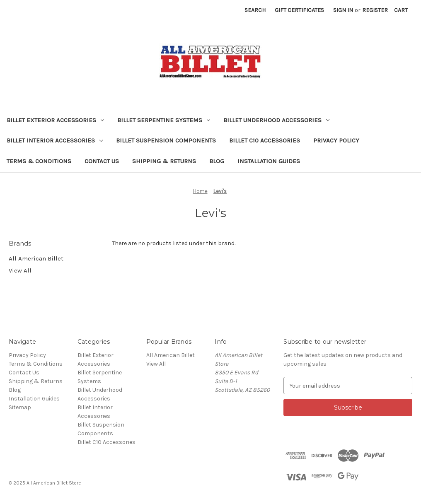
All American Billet (36, 258)
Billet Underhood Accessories (276, 120)
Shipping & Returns (164, 161)
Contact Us (102, 161)
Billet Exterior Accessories (55, 120)
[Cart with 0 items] (401, 10)
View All (20, 270)
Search (255, 10)
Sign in (343, 10)
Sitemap (20, 407)
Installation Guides (269, 161)
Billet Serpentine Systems (164, 120)
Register (375, 10)
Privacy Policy (336, 140)
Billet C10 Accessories (265, 140)
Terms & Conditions (39, 161)
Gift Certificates (299, 10)
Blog (217, 161)
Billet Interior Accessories (55, 140)
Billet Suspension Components (166, 140)
